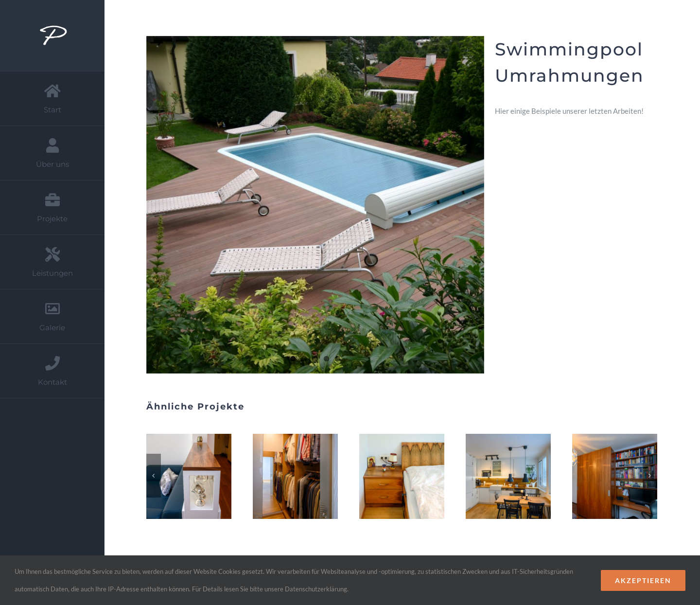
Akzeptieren (643, 580)
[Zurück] (154, 476)
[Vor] (650, 476)
